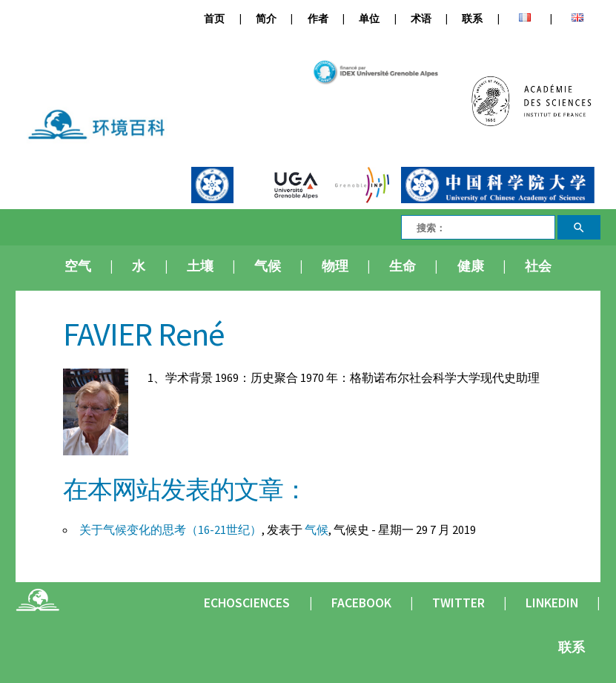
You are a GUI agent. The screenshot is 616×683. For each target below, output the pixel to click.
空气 (78, 266)
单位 (369, 19)
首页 (214, 19)
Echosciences (247, 603)
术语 (421, 19)
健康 (471, 266)
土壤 (200, 266)
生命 (403, 266)
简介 (266, 19)
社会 (538, 266)
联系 (472, 19)
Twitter (458, 603)
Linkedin (552, 603)
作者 (318, 19)
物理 (335, 266)
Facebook (361, 603)
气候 (268, 266)
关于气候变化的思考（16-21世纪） (170, 529)
